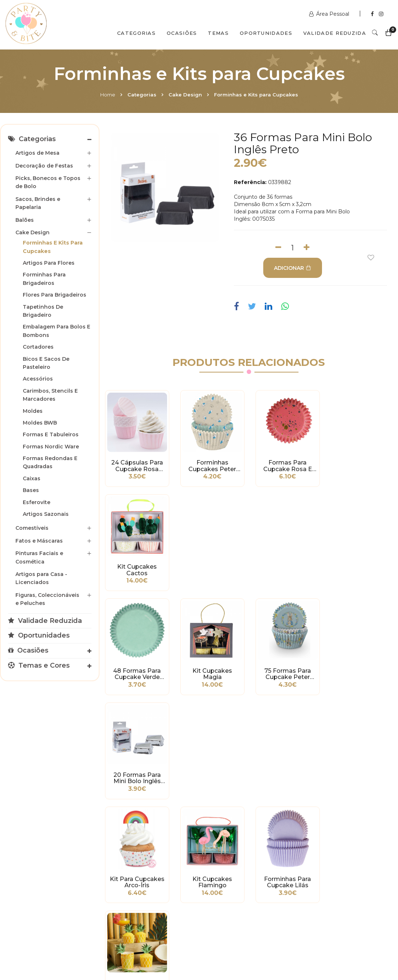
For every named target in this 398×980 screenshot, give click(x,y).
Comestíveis (32, 528)
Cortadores (38, 347)
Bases (31, 490)
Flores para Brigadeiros (55, 295)
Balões (25, 220)
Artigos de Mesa (37, 153)
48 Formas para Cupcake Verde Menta (137, 569)
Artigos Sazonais (46, 514)
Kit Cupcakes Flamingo (211, 672)
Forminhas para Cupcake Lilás (286, 672)
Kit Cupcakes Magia (211, 569)
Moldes (33, 411)
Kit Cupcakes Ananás (361, 672)
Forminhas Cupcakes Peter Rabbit (211, 466)
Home (108, 95)
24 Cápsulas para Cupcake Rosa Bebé (137, 466)
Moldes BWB (40, 423)
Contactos (122, 948)
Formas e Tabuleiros (51, 434)
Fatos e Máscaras (39, 541)
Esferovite (37, 502)
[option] (165, 187)
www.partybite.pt (235, 842)
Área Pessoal (330, 14)
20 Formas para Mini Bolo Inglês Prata (361, 569)
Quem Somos (70, 948)
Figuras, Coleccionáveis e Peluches (47, 599)
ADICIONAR (293, 268)
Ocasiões (182, 33)
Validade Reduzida (335, 33)
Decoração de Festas (44, 166)
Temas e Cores (39, 665)
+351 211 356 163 (332, 860)
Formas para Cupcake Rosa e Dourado (286, 466)
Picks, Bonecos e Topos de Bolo (48, 182)
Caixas (32, 478)
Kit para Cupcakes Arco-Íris (137, 672)
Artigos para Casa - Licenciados (41, 578)
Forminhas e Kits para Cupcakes (256, 95)
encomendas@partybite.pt (247, 871)
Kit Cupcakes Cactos (361, 466)
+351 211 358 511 (232, 853)
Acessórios (38, 379)
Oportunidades (266, 33)
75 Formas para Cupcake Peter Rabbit (286, 569)
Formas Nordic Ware (51, 447)
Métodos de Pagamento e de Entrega (28, 847)
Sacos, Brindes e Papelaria (38, 203)
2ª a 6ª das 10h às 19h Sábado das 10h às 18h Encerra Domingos (335, 897)
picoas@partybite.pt (338, 878)
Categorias (136, 33)
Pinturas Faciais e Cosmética (39, 557)
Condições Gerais (27, 866)
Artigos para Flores (49, 263)
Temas (218, 33)
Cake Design (185, 95)
